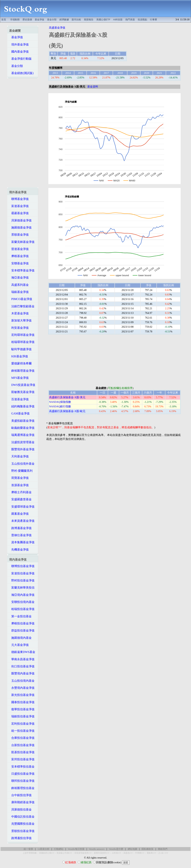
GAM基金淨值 (19, 413)
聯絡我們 (163, 849)
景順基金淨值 (19, 235)
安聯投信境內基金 (22, 602)
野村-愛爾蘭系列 (21, 471)
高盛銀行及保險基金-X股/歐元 (67, 411)
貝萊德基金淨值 (20, 220)
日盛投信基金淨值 (22, 774)
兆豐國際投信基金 (22, 824)
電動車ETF (151, 853)
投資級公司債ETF (64, 853)
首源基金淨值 (19, 485)
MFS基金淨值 (19, 378)
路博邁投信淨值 (20, 838)
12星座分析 (44, 849)
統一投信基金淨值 (22, 731)
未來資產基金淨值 (22, 521)
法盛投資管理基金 (22, 442)
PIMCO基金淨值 (21, 299)
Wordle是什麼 (116, 849)
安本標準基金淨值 (22, 270)
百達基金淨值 (19, 399)
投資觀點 (142, 20)
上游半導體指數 (30, 853)
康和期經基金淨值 (22, 802)
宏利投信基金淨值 (22, 724)
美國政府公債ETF (47, 853)
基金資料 (93, 87)
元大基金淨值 (19, 645)
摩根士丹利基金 (20, 492)
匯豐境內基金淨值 (22, 673)
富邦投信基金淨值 (22, 759)
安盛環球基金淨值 (22, 507)
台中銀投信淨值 (20, 795)
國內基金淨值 (19, 52)
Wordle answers (97, 849)
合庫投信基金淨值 (22, 738)
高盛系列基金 (19, 285)
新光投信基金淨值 (22, 695)
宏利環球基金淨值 (22, 335)
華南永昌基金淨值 (22, 659)
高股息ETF (128, 853)
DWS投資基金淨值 (22, 385)
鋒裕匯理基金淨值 (22, 371)
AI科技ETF (116, 853)
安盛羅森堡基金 (20, 499)
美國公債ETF (103, 20)
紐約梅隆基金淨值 (22, 406)
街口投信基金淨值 (22, 666)
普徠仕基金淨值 (20, 535)
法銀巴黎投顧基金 (22, 306)
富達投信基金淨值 (22, 573)
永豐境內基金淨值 (22, 688)
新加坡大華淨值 (20, 320)
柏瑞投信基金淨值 (22, 609)
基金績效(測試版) (21, 73)
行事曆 (153, 20)
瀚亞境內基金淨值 (22, 595)
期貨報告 (89, 20)
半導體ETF (140, 853)
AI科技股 (118, 20)
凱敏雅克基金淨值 (22, 392)
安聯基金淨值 (19, 263)
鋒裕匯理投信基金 (22, 788)
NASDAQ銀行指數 (60, 406)
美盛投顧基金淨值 (22, 421)
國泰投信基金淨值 (22, 702)
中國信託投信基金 (22, 817)
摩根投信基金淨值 (22, 623)
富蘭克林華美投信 (22, 588)
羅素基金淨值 (19, 514)
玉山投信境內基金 (22, 681)
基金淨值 (39, 20)
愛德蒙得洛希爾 (20, 363)
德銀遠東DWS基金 (22, 652)
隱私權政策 (147, 849)
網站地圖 (132, 849)
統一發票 (28, 849)
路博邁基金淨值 (20, 528)
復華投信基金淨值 (22, 709)
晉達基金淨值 (19, 249)
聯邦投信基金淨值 (22, 781)
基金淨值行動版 (20, 59)
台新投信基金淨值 (22, 745)
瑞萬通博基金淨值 (22, 435)
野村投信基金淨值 (22, 580)
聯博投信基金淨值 (22, 566)
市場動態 (15, 20)
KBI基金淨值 (19, 356)
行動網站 (59, 849)
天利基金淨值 (19, 456)
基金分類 (52, 20)
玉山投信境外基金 (22, 464)
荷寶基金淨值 (19, 478)
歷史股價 (27, 20)
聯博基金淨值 (19, 199)
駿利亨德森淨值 (20, 349)
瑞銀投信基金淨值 (22, 716)
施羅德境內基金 (20, 638)
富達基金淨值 (19, 206)
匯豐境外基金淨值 (22, 449)
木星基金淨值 (19, 313)
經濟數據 (64, 20)
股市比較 (76, 20)
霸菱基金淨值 (19, 213)
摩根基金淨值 (19, 256)
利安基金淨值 (19, 328)
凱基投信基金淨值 (22, 752)
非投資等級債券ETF (83, 853)
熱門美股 (130, 20)
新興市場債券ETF (102, 853)
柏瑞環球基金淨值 (22, 342)
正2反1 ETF (163, 853)
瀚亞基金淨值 (19, 278)
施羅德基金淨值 (20, 228)
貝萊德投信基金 (20, 810)
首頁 (4, 20)
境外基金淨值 (19, 44)
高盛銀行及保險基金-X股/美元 (67, 397)
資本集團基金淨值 (22, 542)
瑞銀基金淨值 (19, 292)
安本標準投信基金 (22, 767)
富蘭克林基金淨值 (22, 242)
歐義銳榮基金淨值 (22, 428)
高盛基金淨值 (57, 28)
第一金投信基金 (20, 616)
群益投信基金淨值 (22, 630)
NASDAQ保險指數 (60, 402)
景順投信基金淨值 (22, 831)
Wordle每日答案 (76, 849)
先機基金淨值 (19, 550)
